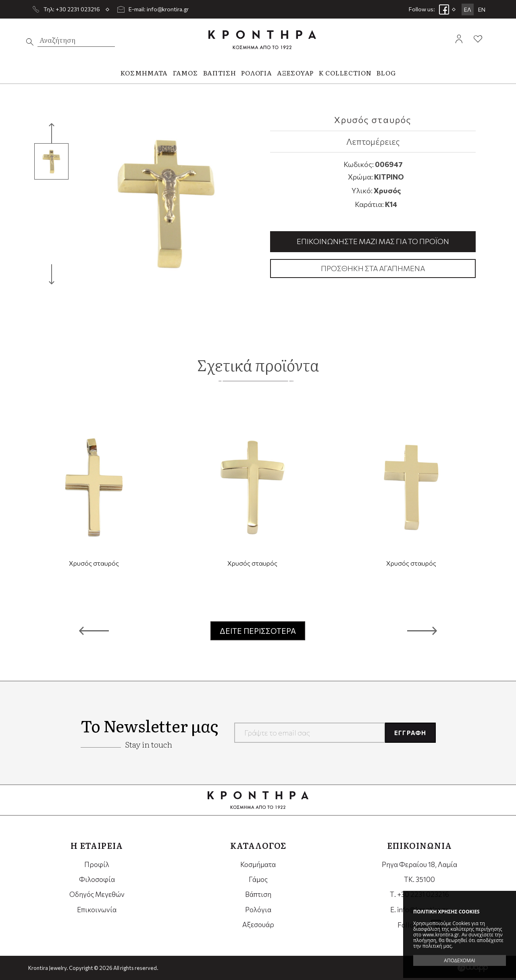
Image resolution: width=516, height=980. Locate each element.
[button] (94, 631)
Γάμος (258, 879)
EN (482, 9)
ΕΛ (468, 9)
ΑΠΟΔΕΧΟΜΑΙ (459, 960)
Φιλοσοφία (97, 879)
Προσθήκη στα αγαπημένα (373, 268)
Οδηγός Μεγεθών (97, 894)
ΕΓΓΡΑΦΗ (410, 733)
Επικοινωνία (97, 910)
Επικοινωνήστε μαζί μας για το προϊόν (373, 241)
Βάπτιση (258, 894)
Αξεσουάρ (258, 925)
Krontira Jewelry (262, 40)
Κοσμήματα (258, 864)
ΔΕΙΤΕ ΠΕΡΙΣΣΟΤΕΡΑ (258, 631)
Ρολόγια (258, 910)
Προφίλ (97, 864)
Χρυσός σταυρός (94, 563)
